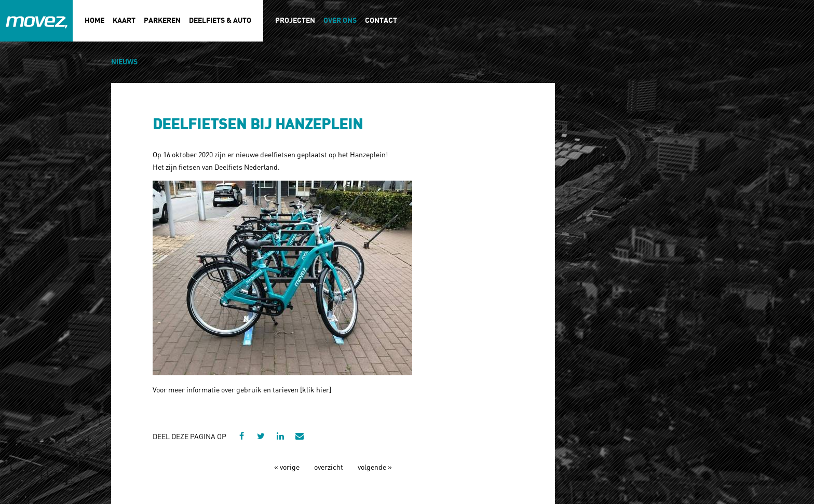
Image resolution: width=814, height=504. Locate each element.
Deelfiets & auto (220, 21)
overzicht (329, 467)
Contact (381, 21)
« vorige (287, 467)
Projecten (295, 21)
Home (94, 21)
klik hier (316, 389)
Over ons (340, 21)
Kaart (124, 21)
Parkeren (162, 21)
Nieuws (124, 62)
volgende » (375, 467)
